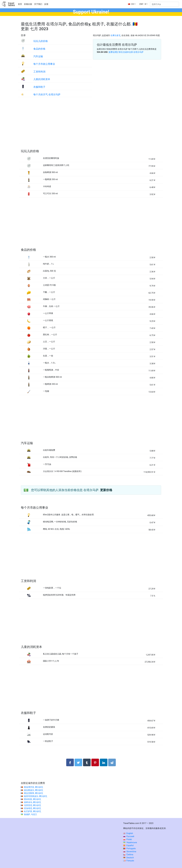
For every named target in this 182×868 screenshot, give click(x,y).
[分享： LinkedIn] (104, 762)
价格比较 (28, 4)
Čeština (128, 855)
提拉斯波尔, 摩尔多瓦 (34, 790)
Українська (130, 842)
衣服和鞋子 (39, 87)
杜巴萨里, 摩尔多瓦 (33, 811)
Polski (128, 839)
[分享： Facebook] (70, 762)
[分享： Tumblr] (87, 762)
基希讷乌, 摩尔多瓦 (33, 802)
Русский (129, 836)
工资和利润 (39, 72)
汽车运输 (38, 56)
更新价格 (106, 490)
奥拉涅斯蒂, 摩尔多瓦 (34, 793)
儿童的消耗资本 (42, 79)
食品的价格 (39, 49)
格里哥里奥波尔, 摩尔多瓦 (36, 796)
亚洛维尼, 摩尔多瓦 (33, 808)
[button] (143, 4)
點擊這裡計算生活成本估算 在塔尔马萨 (126, 52)
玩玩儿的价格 (41, 41)
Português (129, 848)
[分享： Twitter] (78, 762)
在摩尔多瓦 (116, 35)
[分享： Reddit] (112, 762)
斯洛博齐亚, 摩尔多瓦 (34, 787)
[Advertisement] (91, 126)
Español (128, 845)
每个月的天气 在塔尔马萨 (47, 95)
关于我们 (38, 4)
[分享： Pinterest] (95, 762)
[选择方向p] (164, 4)
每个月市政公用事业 (44, 64)
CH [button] (131, 4)
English (128, 833)
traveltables (11, 4)
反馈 (46, 4)
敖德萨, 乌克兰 (31, 814)
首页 (20, 4)
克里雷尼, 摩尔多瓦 (33, 805)
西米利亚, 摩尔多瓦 (33, 799)
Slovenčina (130, 852)
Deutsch (128, 858)
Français (129, 861)
